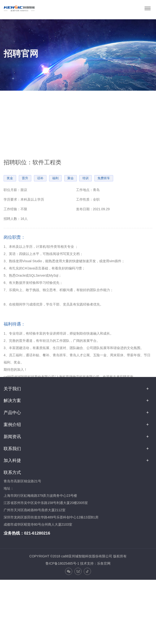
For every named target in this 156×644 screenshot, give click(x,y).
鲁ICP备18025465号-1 (62, 563)
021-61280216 (37, 533)
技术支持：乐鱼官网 (95, 563)
